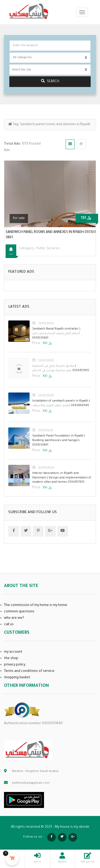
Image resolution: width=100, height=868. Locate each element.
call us (9, 625)
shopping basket (17, 678)
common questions (19, 612)
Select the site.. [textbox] (22, 70)
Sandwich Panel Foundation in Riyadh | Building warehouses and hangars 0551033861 (59, 441)
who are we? (14, 618)
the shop (11, 659)
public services (48, 249)
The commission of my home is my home (36, 605)
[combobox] (50, 70)
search (50, 81)
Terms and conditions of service (29, 671)
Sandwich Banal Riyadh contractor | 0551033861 (56, 334)
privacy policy (15, 665)
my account (13, 652)
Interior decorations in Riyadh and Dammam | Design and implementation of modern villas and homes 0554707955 (62, 478)
